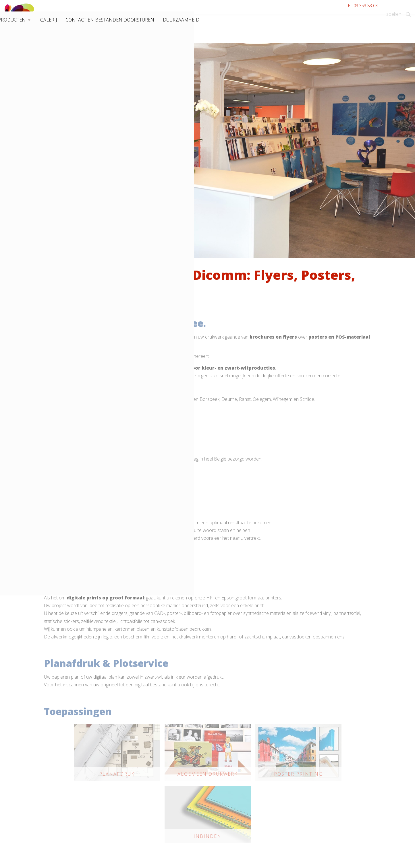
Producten (106, 43)
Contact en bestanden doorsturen (186, 43)
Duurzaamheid (244, 43)
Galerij (136, 43)
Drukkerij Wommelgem (66, 43)
